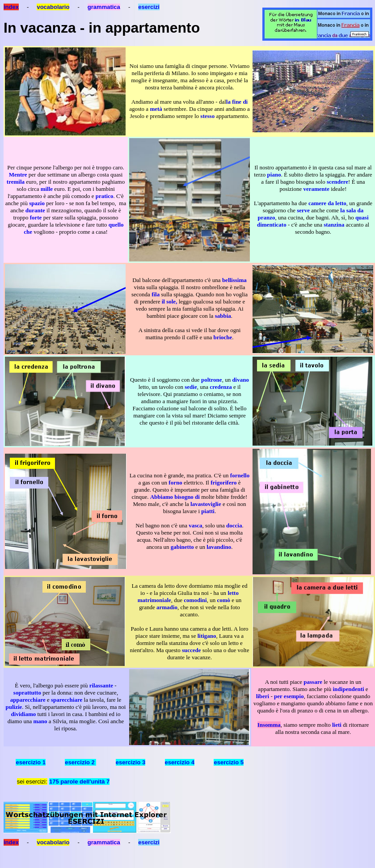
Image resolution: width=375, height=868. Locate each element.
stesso (207, 116)
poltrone (212, 380)
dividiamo (24, 714)
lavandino (219, 547)
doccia (234, 525)
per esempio (289, 696)
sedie (191, 387)
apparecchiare (28, 700)
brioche (223, 337)
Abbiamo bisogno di (176, 497)
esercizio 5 (229, 762)
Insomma (269, 725)
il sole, (170, 301)
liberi (263, 696)
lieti (337, 725)
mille (47, 189)
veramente (316, 189)
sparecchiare (67, 700)
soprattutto (27, 693)
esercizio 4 (180, 762)
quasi (362, 217)
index (11, 842)
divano (240, 380)
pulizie (14, 707)
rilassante (101, 685)
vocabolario (53, 7)
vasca (195, 525)
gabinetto (182, 547)
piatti (208, 511)
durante (35, 210)
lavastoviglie (206, 504)
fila (156, 294)
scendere (337, 182)
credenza (221, 387)
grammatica (104, 7)
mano (40, 721)
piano (274, 175)
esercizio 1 (31, 762)
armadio (167, 607)
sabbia (223, 316)
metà (156, 109)
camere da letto (327, 203)
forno (175, 482)
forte (36, 217)
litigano (207, 636)
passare (313, 682)
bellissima (234, 280)
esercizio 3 (131, 762)
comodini (195, 600)
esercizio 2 (80, 762)
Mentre (18, 175)
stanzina (334, 225)
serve (303, 210)
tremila (16, 182)
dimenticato (272, 225)
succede (192, 650)
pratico (105, 196)
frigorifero (223, 482)
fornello (240, 475)
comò (223, 600)
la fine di (237, 102)
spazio (37, 203)
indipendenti (349, 689)
